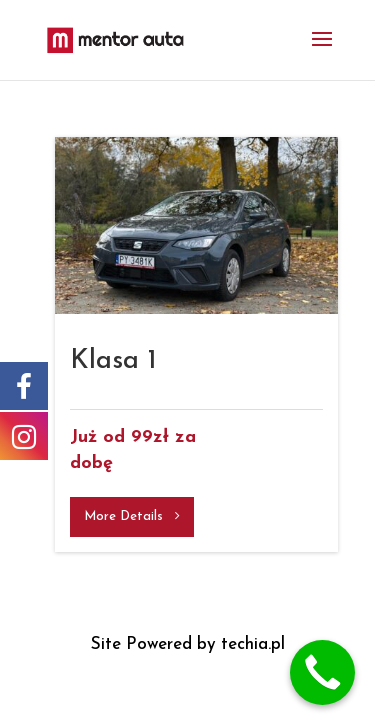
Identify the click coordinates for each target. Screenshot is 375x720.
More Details (132, 516)
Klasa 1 (113, 361)
